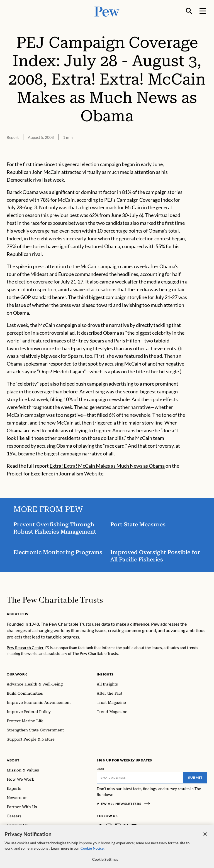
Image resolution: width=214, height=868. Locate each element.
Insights (105, 674)
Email (100, 769)
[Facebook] (100, 826)
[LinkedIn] (118, 826)
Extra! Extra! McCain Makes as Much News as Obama (107, 466)
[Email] (140, 778)
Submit (195, 777)
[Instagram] (109, 826)
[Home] (55, 600)
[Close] (205, 838)
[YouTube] (134, 826)
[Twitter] (126, 826)
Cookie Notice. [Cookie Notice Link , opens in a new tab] (93, 852)
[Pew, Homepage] (107, 11)
